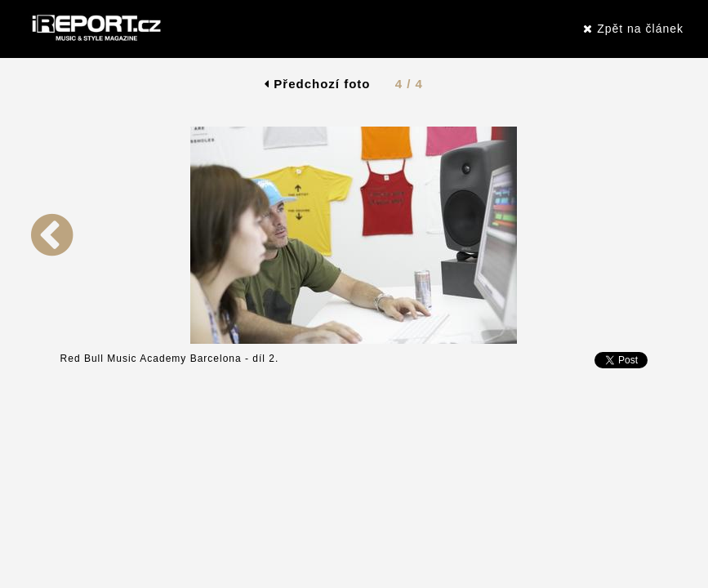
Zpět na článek (633, 29)
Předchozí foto (317, 84)
